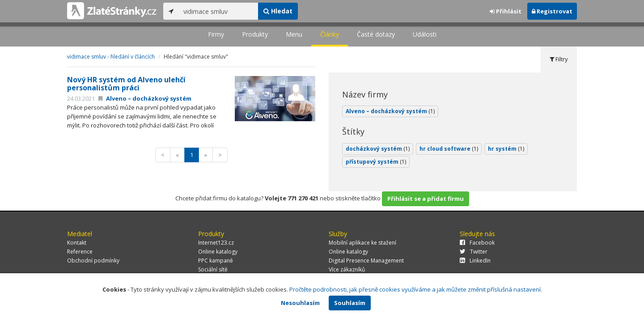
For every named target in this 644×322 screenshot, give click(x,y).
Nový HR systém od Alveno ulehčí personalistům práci (126, 84)
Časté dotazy (376, 34)
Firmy (216, 34)
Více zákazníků (347, 269)
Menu (294, 34)
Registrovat (552, 11)
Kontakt (77, 243)
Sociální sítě (213, 269)
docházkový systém (378, 149)
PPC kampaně (216, 261)
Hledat (278, 11)
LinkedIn (475, 261)
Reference (80, 252)
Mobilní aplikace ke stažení (362, 243)
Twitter (474, 252)
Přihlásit (506, 11)
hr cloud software (449, 149)
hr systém (506, 149)
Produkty (255, 34)
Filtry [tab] (559, 59)
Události (425, 34)
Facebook (477, 243)
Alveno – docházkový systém (145, 98)
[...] (218, 11)
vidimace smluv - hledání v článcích (111, 57)
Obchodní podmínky (93, 261)
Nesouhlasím (300, 303)
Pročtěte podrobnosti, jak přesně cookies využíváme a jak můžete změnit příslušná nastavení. (416, 289)
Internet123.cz (216, 243)
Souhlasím (350, 303)
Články (330, 34)
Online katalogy (218, 252)
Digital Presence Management (366, 261)
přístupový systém (376, 162)
